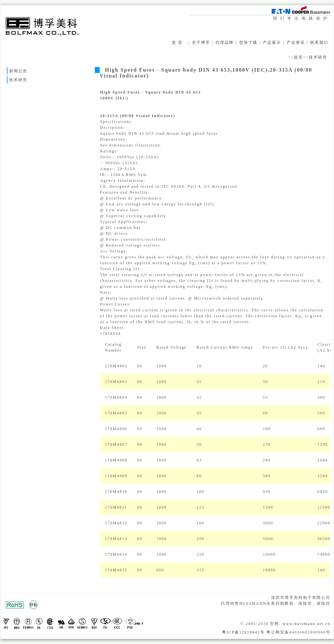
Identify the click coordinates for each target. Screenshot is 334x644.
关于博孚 (201, 43)
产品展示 (272, 43)
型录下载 (248, 43)
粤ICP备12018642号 (243, 632)
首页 (298, 57)
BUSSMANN (253, 603)
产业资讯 (296, 43)
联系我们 (319, 43)
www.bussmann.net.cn (307, 624)
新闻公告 (18, 71)
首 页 (177, 43)
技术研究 (318, 57)
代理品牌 (225, 43)
